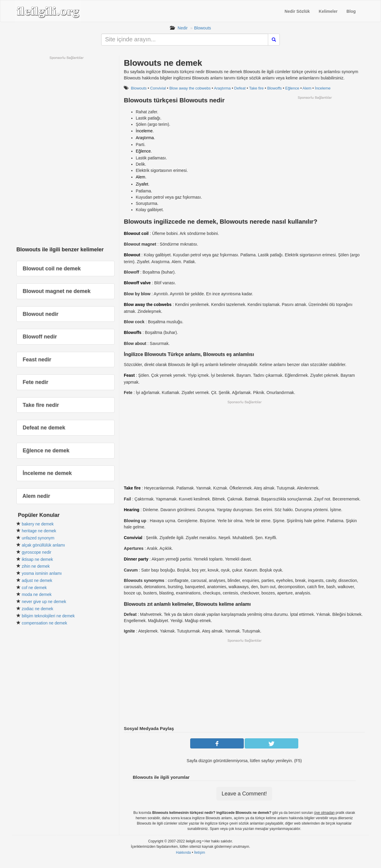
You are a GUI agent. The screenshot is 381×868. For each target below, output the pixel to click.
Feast (129, 375)
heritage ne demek (39, 531)
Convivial (158, 88)
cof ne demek (34, 588)
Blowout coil (136, 233)
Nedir (183, 28)
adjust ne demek (37, 580)
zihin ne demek (36, 566)
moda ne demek (37, 594)
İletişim (200, 853)
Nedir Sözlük (297, 11)
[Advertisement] (315, 142)
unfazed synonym (38, 538)
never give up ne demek (44, 602)
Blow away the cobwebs (190, 88)
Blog (351, 11)
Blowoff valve (137, 283)
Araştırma (222, 88)
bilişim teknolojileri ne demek (48, 616)
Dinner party (136, 559)
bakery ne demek (38, 524)
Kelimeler (328, 11)
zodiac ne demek (38, 609)
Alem (307, 88)
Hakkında (183, 853)
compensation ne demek (44, 623)
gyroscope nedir (37, 552)
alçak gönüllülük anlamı (43, 545)
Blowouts (203, 28)
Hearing (132, 510)
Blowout (132, 255)
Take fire (256, 88)
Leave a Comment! (244, 794)
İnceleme (323, 88)
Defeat (240, 88)
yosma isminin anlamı (42, 573)
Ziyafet (142, 184)
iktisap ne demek (37, 559)
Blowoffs (275, 88)
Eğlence (292, 88)
